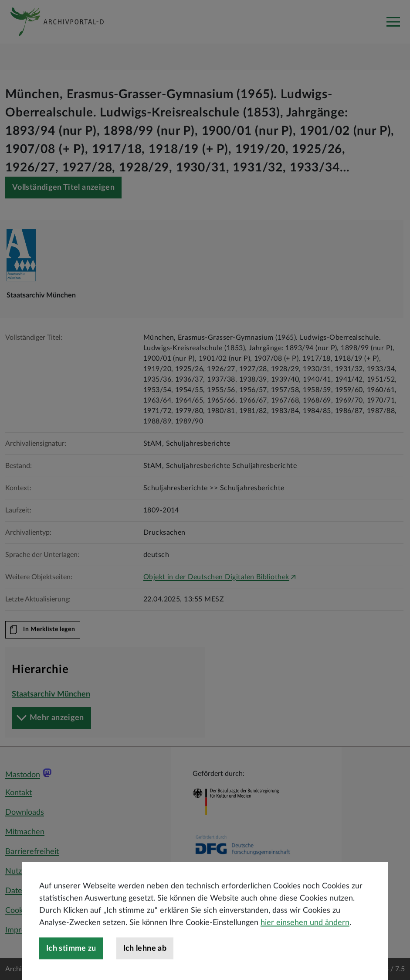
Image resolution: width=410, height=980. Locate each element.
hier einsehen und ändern (305, 949)
